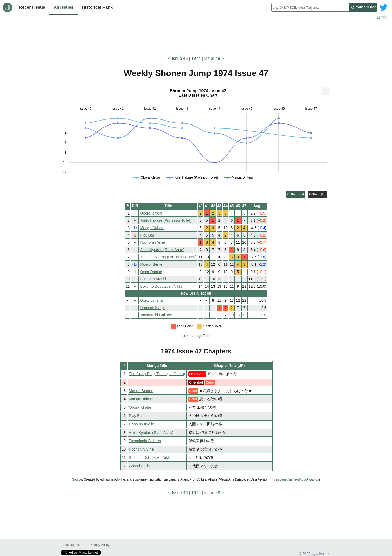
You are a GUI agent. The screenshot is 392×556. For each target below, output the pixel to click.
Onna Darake (151, 272)
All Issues (64, 7)
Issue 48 (212, 58)
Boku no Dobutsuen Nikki (161, 286)
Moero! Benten (152, 264)
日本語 (382, 17)
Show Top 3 (296, 194)
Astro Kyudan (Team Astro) (162, 250)
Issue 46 (180, 58)
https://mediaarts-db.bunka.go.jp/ (296, 479)
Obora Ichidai (151, 213)
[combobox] (310, 7)
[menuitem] (326, 91)
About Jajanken (72, 545)
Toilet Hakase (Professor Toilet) (166, 220)
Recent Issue (32, 7)
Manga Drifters (152, 228)
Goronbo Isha (151, 300)
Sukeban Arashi (153, 279)
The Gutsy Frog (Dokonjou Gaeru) (168, 257)
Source (77, 479)
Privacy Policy (100, 545)
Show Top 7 (317, 194)
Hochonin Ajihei (153, 242)
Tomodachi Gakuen (156, 315)
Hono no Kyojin (153, 308)
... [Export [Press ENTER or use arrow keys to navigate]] (326, 89)
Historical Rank (97, 7)
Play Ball (147, 235)
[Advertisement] (196, 37)
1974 (196, 58)
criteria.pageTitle (196, 336)
